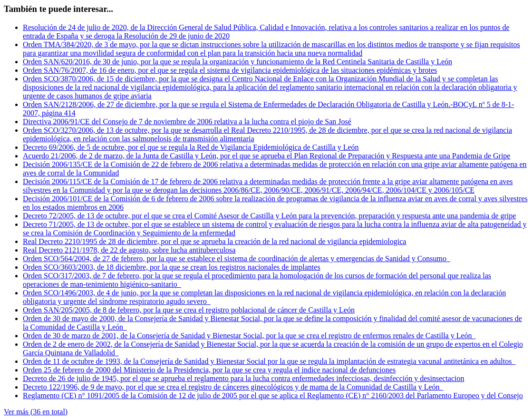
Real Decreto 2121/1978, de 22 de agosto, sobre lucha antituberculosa (129, 250)
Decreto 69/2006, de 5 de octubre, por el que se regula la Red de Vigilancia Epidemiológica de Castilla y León (191, 147)
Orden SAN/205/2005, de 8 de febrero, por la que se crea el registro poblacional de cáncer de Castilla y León (189, 310)
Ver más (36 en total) (36, 412)
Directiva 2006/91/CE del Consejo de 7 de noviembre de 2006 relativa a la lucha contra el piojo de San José (187, 122)
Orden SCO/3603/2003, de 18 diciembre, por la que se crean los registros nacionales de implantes (172, 267)
